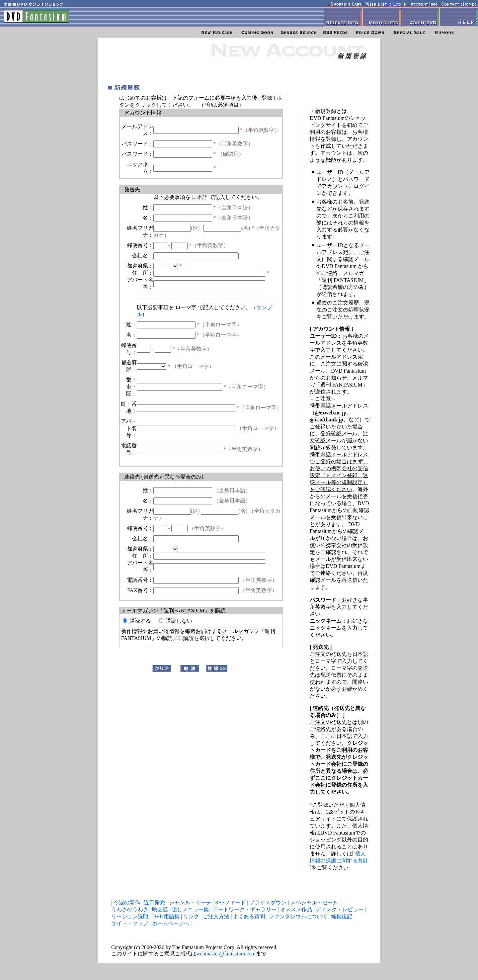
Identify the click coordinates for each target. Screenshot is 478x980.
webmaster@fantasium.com (226, 954)
